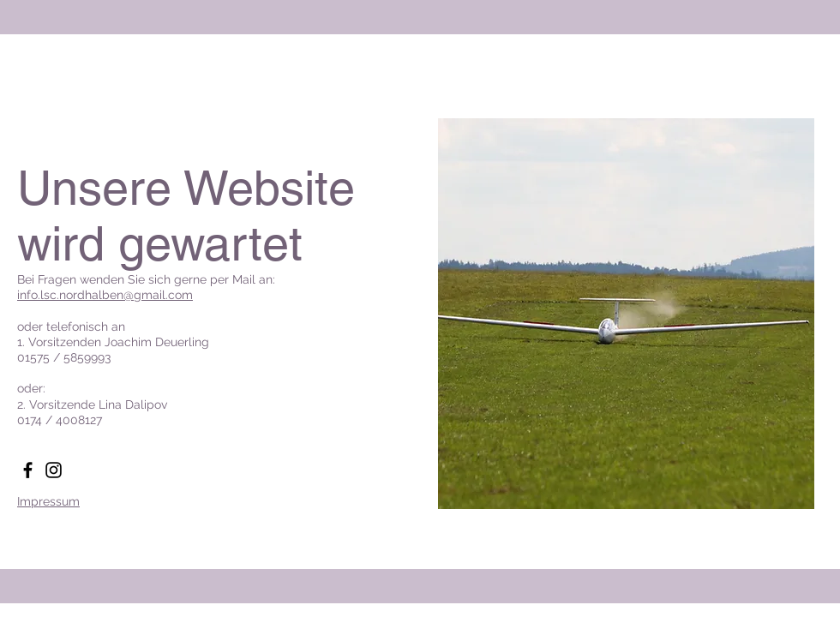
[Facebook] (28, 470)
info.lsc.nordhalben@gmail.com (105, 295)
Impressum (48, 501)
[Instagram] (54, 470)
